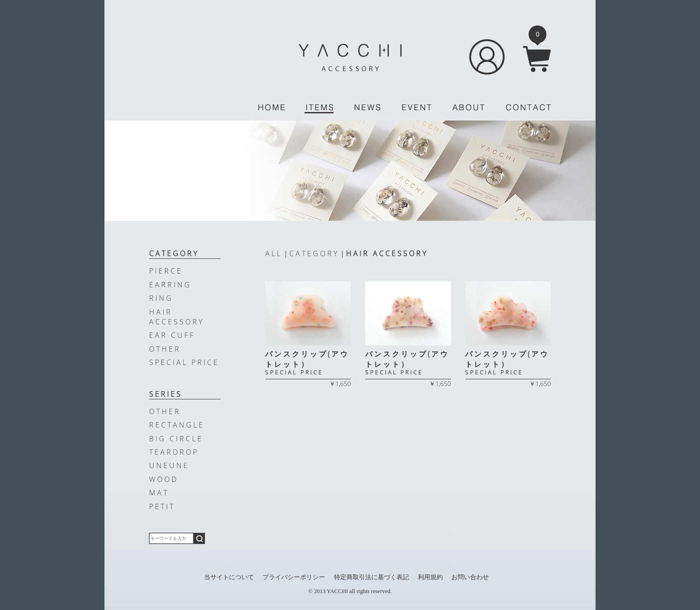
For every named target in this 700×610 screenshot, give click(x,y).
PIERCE (166, 271)
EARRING (170, 285)
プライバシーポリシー (294, 577)
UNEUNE (169, 465)
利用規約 (430, 577)
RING (161, 298)
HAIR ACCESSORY (387, 253)
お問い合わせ (470, 577)
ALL (274, 253)
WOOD (164, 479)
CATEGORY (314, 253)
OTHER (165, 349)
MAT (159, 493)
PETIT (162, 506)
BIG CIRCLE (176, 439)
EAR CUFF (172, 335)
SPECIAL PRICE (184, 362)
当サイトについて (229, 577)
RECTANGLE (177, 425)
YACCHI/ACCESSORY (350, 58)
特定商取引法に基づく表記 (371, 577)
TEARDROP (174, 452)
